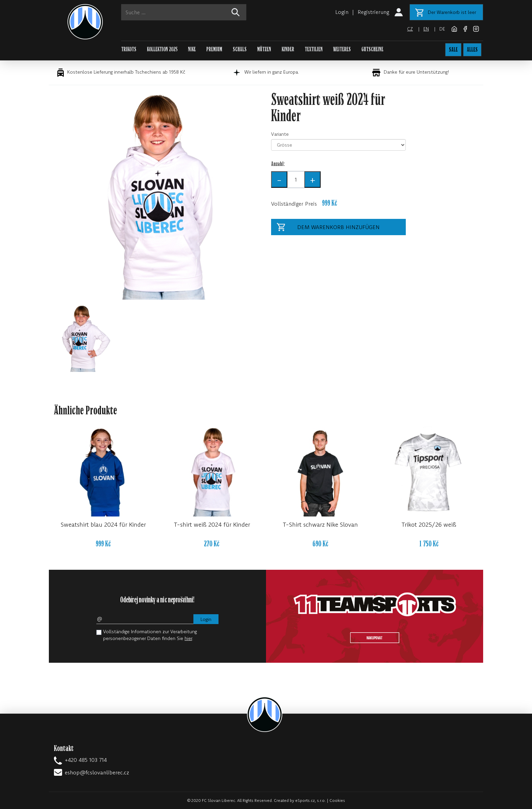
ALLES (472, 50)
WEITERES (342, 49)
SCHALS (240, 49)
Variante (280, 134)
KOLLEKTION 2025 (162, 49)
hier (188, 638)
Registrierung (373, 12)
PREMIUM (214, 49)
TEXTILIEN (314, 49)
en (426, 29)
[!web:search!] (235, 12)
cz (410, 29)
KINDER (288, 49)
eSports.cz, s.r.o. (310, 800)
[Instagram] (476, 28)
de (442, 29)
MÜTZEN (264, 49)
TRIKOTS (129, 49)
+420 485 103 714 (86, 760)
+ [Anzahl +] (313, 180)
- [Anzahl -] (279, 180)
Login (342, 12)
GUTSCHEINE (372, 49)
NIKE (192, 49)
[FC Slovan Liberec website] (455, 28)
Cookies (337, 800)
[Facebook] (466, 28)
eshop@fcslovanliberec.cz (97, 772)
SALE (453, 50)
